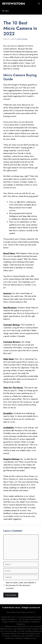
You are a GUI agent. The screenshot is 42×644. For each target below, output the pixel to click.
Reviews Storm (14, 608)
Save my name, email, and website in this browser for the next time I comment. (21, 585)
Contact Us (32, 612)
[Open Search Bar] (39, 4)
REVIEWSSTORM (14, 4)
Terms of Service (22, 612)
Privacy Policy (11, 612)
